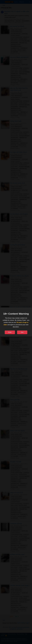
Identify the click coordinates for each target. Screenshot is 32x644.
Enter (10, 332)
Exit (22, 332)
